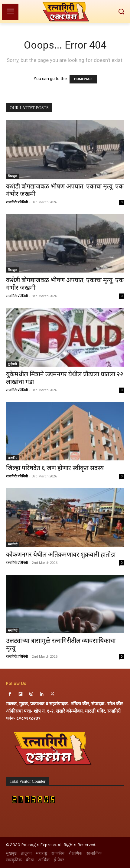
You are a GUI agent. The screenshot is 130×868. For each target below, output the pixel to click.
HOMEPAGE (83, 79)
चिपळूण (12, 176)
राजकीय (13, 458)
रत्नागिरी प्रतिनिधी (17, 202)
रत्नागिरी (13, 544)
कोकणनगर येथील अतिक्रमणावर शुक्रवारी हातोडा (61, 554)
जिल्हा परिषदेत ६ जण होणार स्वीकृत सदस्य (55, 468)
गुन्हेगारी (12, 364)
